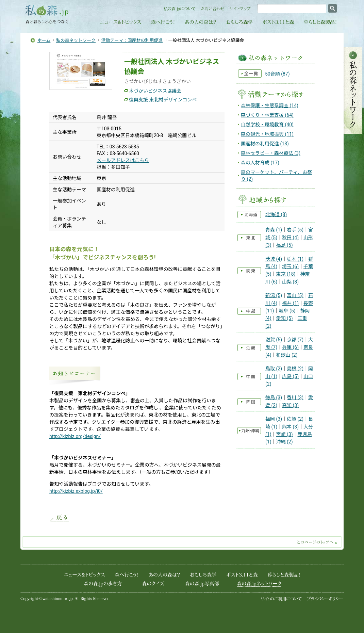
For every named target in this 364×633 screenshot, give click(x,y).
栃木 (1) (295, 259)
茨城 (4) (274, 259)
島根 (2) (295, 369)
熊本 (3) (290, 427)
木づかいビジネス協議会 (155, 91)
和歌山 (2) (287, 355)
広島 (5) (290, 376)
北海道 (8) (276, 214)
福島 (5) (285, 245)
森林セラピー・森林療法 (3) (271, 153)
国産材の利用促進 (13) (265, 144)
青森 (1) (274, 230)
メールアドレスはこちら (123, 160)
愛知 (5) (285, 318)
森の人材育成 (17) (260, 163)
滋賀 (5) (274, 340)
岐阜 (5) (287, 311)
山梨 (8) (290, 282)
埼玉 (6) (290, 266)
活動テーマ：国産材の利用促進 (132, 40)
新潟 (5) (274, 295)
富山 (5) (295, 295)
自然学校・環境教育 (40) (267, 125)
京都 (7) (295, 340)
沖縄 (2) (285, 442)
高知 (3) (290, 405)
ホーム (44, 40)
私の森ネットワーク (76, 40)
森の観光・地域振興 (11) (267, 134)
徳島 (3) (274, 397)
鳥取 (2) (274, 369)
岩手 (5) (295, 230)
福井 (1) (290, 303)
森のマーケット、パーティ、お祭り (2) (276, 176)
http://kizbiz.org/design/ (75, 436)
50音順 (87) (277, 74)
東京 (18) (286, 274)
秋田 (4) (290, 238)
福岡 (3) (274, 419)
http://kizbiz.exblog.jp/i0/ (76, 491)
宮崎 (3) (285, 434)
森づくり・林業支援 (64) (267, 115)
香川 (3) (295, 397)
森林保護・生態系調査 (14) (270, 105)
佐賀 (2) (295, 419)
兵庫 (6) (290, 347)
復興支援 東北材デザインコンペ (163, 100)
